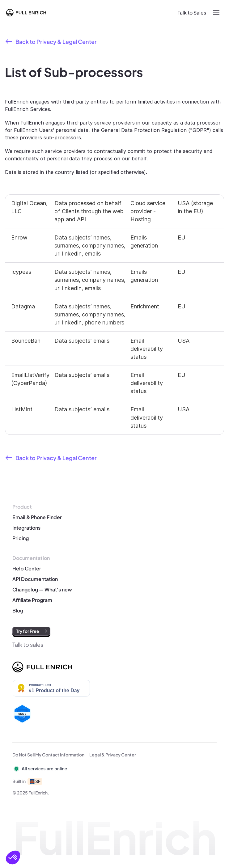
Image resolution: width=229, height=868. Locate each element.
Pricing (21, 538)
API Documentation (35, 579)
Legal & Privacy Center (113, 755)
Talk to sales (28, 644)
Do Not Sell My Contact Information (48, 755)
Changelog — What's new (42, 589)
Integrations (26, 528)
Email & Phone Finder (37, 517)
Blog (18, 610)
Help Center (27, 568)
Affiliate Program (33, 600)
